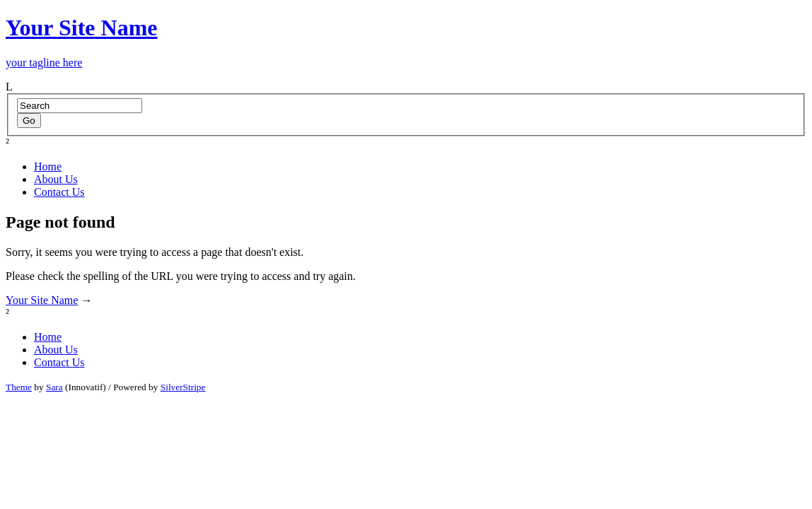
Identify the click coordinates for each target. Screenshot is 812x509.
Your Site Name (42, 300)
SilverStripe (183, 387)
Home (48, 166)
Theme (19, 387)
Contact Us (59, 192)
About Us (56, 179)
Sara (54, 387)
